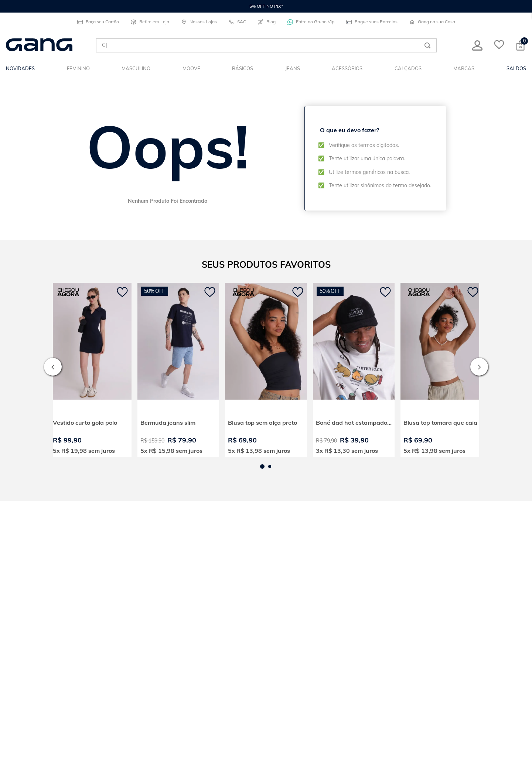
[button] (262, 466)
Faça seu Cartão (98, 22)
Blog (267, 22)
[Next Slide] (479, 366)
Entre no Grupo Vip (311, 22)
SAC (237, 22)
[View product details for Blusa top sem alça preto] (266, 370)
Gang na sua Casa (432, 22)
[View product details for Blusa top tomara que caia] (441, 370)
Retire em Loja (150, 22)
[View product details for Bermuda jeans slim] (178, 370)
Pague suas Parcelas (372, 22)
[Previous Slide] (53, 366)
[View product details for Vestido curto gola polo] (91, 370)
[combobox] (266, 45)
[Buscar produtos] (427, 45)
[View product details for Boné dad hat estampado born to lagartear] (354, 370)
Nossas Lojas (199, 22)
